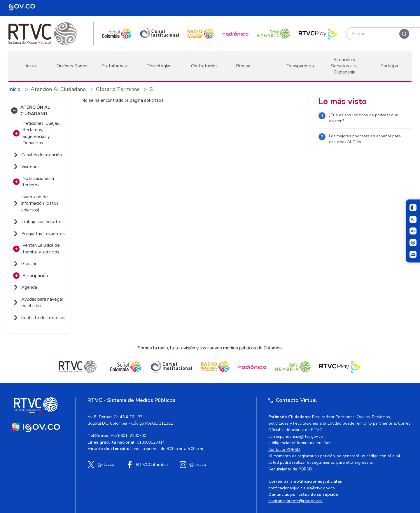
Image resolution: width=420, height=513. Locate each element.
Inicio (31, 66)
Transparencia (300, 66)
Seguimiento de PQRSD (290, 469)
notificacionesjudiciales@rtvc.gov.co (302, 488)
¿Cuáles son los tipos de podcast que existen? (364, 118)
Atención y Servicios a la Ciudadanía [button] (344, 66)
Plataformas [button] (114, 66)
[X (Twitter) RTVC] (101, 465)
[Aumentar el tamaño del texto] (413, 231)
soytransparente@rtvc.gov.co (295, 501)
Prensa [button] (243, 66)
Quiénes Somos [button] (73, 66)
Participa (389, 66)
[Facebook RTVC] (147, 465)
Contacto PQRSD (284, 450)
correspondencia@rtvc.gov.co (296, 436)
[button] (14, 111)
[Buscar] (404, 34)
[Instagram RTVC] (193, 465)
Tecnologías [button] (159, 66)
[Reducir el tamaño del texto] (413, 219)
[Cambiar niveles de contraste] (413, 208)
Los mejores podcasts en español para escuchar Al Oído (365, 139)
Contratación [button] (204, 66)
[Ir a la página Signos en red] (413, 254)
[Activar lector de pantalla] (413, 243)
